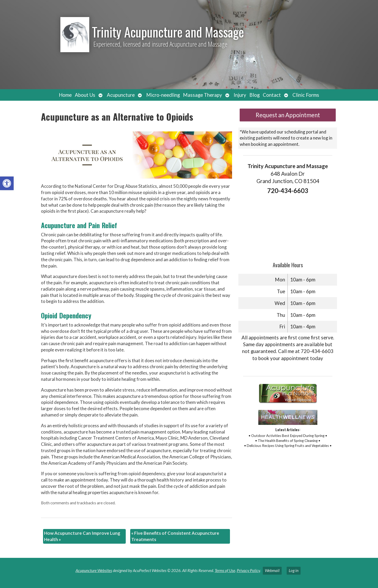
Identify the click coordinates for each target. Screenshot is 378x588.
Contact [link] (272, 95)
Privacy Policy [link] (248, 570)
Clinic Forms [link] (306, 95)
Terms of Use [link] (225, 570)
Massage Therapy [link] (203, 95)
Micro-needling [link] (163, 95)
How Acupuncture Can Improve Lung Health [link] (82, 536)
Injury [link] (240, 95)
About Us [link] (85, 95)
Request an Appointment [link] (288, 115)
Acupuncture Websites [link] (94, 570)
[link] (7, 183)
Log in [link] (294, 570)
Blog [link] (254, 95)
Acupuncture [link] (121, 95)
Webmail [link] (272, 570)
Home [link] (65, 95)
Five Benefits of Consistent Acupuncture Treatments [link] (175, 536)
